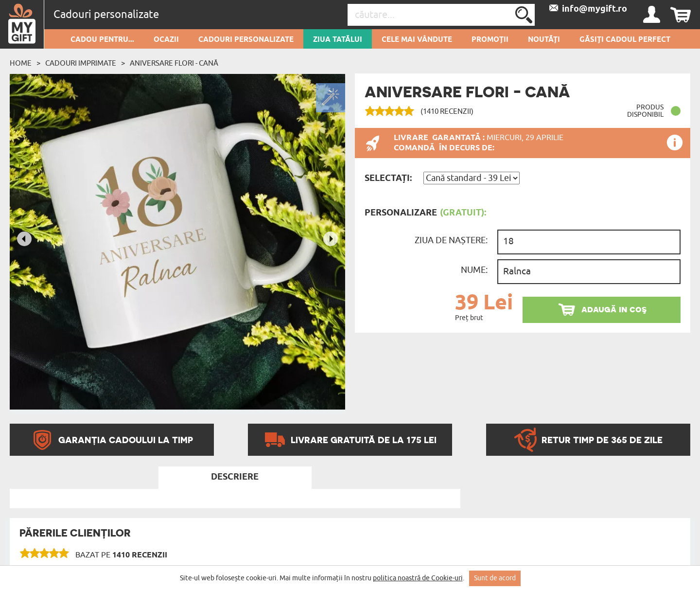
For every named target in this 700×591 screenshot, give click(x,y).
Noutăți (544, 40)
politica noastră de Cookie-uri (418, 578)
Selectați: (388, 179)
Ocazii (166, 40)
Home (21, 63)
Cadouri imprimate (81, 63)
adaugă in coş (614, 309)
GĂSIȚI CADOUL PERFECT (625, 40)
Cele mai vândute (417, 40)
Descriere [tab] (235, 477)
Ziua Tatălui (338, 40)
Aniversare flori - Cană (174, 63)
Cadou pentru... (102, 40)
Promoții (490, 40)
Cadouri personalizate (246, 40)
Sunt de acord (495, 578)
